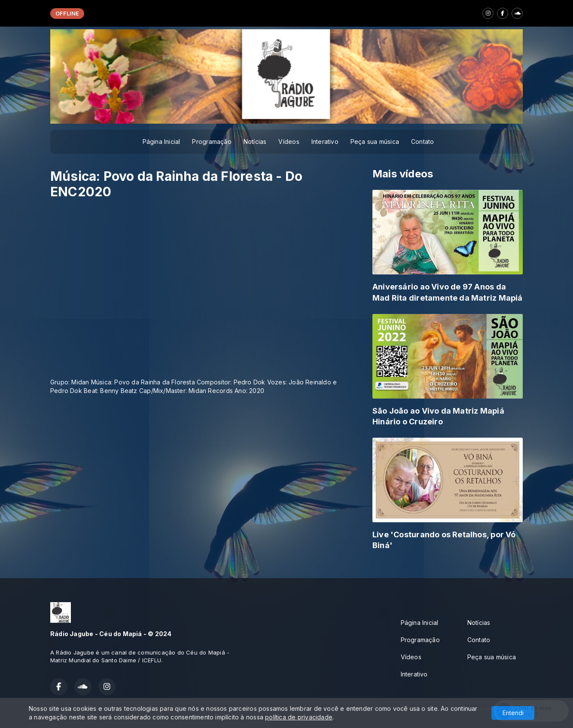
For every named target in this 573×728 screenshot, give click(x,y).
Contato (422, 142)
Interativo (325, 142)
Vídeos (289, 142)
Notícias (255, 142)
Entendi (513, 713)
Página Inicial (162, 142)
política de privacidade (299, 717)
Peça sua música (375, 142)
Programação (212, 142)
